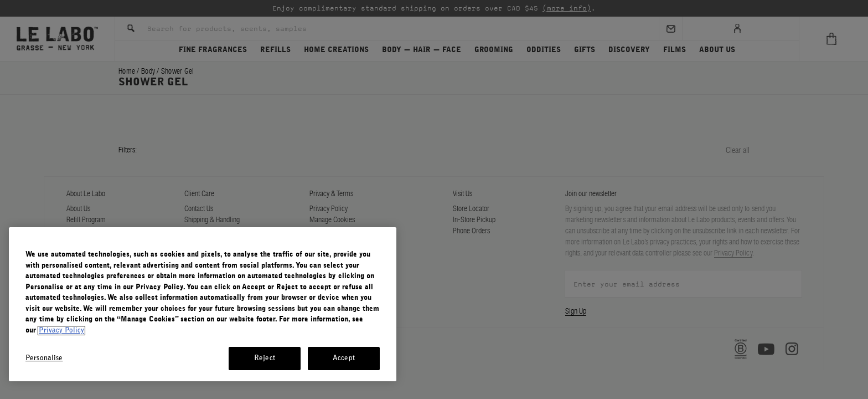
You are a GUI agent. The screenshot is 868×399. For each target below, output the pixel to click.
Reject (265, 358)
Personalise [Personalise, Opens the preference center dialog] (44, 358)
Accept (344, 358)
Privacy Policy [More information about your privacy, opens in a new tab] (61, 331)
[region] (203, 304)
